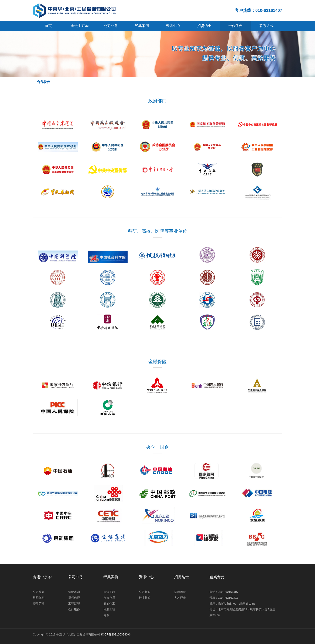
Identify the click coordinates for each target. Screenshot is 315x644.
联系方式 (267, 26)
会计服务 (74, 609)
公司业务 (111, 26)
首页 (48, 26)
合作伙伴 (235, 26)
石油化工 (109, 604)
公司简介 (39, 592)
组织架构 (39, 598)
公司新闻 (145, 592)
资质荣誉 (39, 604)
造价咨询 (74, 592)
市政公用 (109, 598)
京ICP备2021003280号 (116, 634)
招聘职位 (180, 592)
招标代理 (74, 598)
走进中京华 (80, 26)
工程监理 (74, 604)
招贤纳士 (204, 26)
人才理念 (180, 598)
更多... (108, 615)
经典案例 (142, 26)
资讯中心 (173, 26)
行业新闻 (145, 598)
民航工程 (109, 609)
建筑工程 (109, 592)
